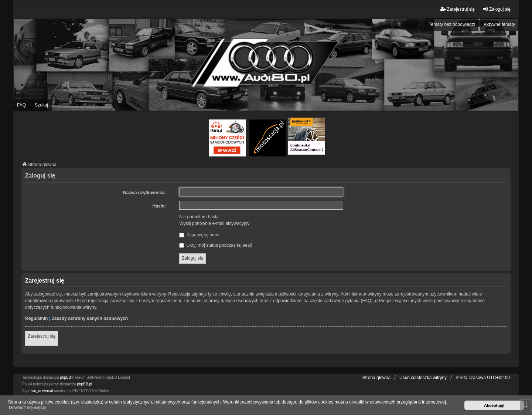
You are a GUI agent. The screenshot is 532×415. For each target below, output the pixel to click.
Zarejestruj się (42, 336)
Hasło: (159, 206)
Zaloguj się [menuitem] (497, 9)
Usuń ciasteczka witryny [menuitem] (423, 378)
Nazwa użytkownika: (144, 193)
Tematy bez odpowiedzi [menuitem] (452, 24)
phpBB (65, 377)
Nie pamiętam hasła (199, 217)
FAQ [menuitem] (21, 105)
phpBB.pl (84, 384)
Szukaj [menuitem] (41, 105)
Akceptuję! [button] (494, 405)
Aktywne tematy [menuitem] (499, 24)
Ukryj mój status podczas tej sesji (215, 245)
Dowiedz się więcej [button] (28, 408)
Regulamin (36, 318)
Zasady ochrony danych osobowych (90, 318)
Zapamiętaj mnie (199, 235)
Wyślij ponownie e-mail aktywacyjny (214, 223)
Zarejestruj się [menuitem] (458, 9)
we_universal (42, 391)
